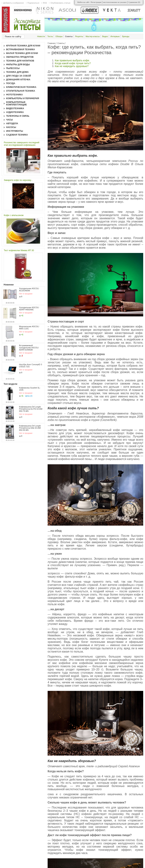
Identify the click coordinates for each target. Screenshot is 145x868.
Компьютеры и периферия (23, 98)
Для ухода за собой (19, 76)
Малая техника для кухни (22, 53)
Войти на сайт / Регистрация (89, 2)
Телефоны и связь (18, 116)
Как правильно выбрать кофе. (72, 60)
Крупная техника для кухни (23, 46)
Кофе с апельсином (14, 215)
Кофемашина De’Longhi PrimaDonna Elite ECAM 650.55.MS (30, 428)
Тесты (50, 36)
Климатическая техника (21, 87)
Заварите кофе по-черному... (18, 180)
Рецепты (79, 36)
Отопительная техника (21, 91)
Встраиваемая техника (20, 49)
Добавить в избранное (14, 3)
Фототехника (14, 95)
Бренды (126, 36)
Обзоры (59, 36)
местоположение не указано (115, 2)
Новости (41, 36)
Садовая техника (17, 135)
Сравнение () (134, 2)
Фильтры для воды (18, 65)
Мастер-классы (93, 36)
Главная (51, 43)
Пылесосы (13, 68)
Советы (61, 43)
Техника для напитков (20, 61)
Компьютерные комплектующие (16, 103)
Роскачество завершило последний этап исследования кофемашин (22, 144)
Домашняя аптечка (18, 80)
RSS (45, 3)
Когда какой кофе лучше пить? (73, 63)
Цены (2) (29, 396)
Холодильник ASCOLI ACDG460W (29, 290)
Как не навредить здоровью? (72, 66)
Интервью (115, 36)
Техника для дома (17, 72)
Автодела (12, 124)
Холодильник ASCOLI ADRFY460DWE (29, 309)
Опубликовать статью (60, 3)
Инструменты (15, 131)
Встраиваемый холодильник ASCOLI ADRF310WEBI (29, 348)
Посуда (11, 83)
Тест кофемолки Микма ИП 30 (19, 250)
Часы (9, 120)
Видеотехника (15, 108)
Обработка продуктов (20, 57)
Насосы (11, 127)
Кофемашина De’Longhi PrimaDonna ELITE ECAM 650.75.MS (31, 409)
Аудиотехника (15, 112)
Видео (105, 36)
